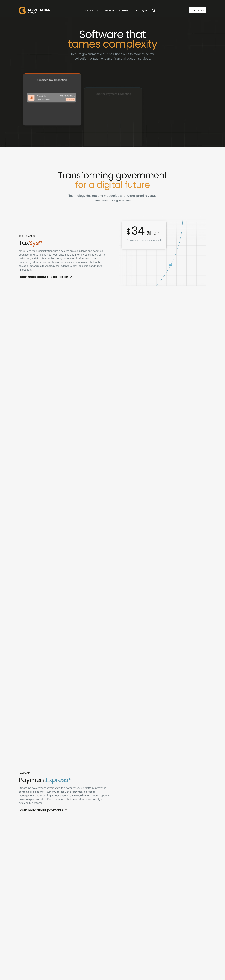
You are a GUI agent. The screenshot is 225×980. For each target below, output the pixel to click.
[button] (92, 10)
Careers (124, 10)
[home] (35, 10)
